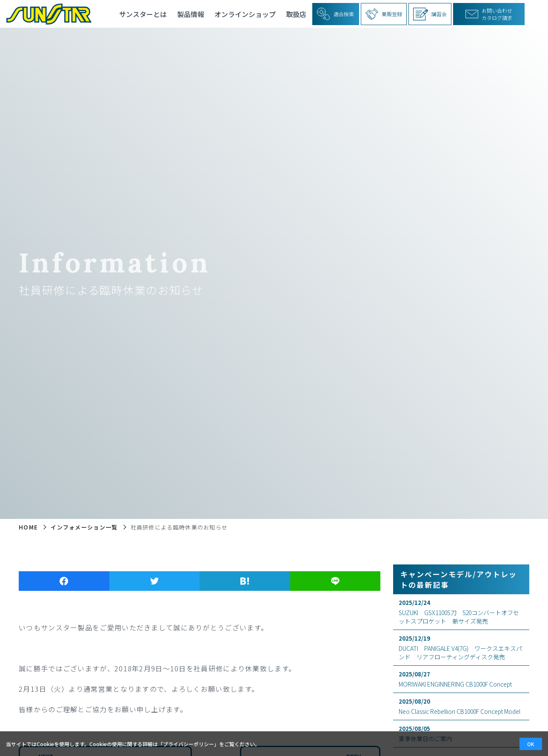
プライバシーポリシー (188, 744)
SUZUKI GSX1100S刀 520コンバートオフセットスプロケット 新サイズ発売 (461, 612)
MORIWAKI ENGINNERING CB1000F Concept (461, 679)
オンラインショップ (245, 14)
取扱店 (296, 14)
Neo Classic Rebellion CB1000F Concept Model (461, 706)
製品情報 (191, 14)
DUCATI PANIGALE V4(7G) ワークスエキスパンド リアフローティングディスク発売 (461, 648)
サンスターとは (143, 14)
